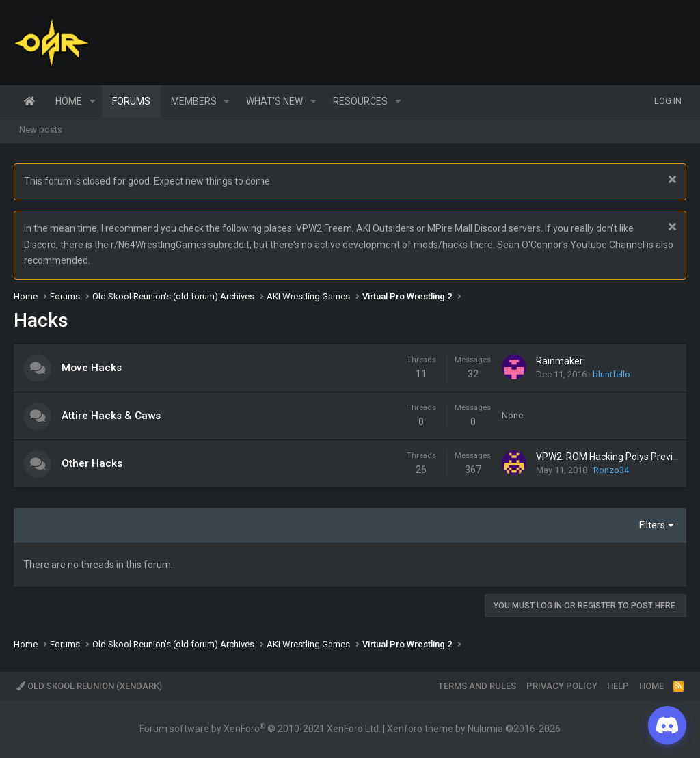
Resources (360, 101)
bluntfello (611, 374)
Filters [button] (652, 525)
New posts (41, 130)
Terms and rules (477, 686)
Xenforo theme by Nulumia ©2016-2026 (474, 729)
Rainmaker (560, 361)
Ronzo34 (611, 470)
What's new (274, 101)
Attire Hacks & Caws (111, 416)
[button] (93, 101)
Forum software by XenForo (260, 729)
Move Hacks (92, 368)
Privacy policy (562, 686)
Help (618, 686)
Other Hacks (92, 463)
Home (29, 101)
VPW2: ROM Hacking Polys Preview (611, 457)
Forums (131, 101)
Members (194, 101)
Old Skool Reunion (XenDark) (89, 686)
